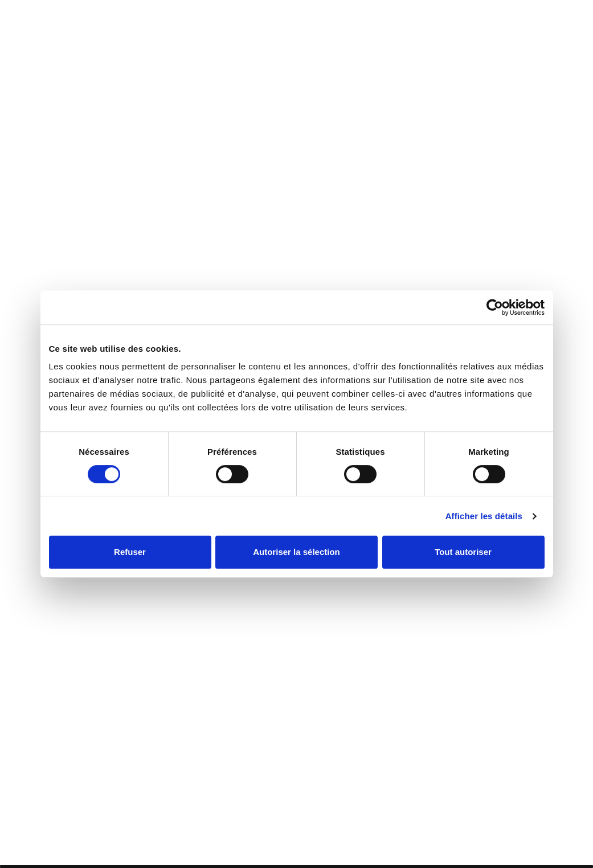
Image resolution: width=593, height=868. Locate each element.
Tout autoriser (463, 552)
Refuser (130, 552)
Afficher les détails (484, 516)
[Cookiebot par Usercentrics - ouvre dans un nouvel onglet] (495, 307)
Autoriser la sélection (296, 552)
